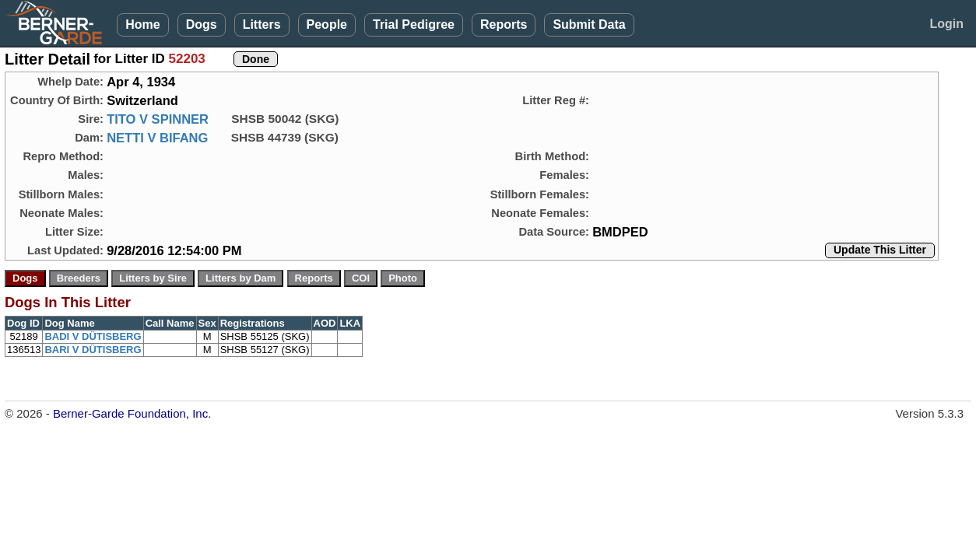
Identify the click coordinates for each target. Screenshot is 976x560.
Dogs (202, 24)
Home (142, 24)
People (327, 24)
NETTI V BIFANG (157, 138)
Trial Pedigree (414, 24)
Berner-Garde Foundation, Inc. (132, 413)
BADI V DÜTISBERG (93, 336)
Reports (504, 24)
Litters (262, 24)
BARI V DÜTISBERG (93, 350)
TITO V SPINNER (158, 119)
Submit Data (589, 24)
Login (946, 24)
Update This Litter (880, 250)
